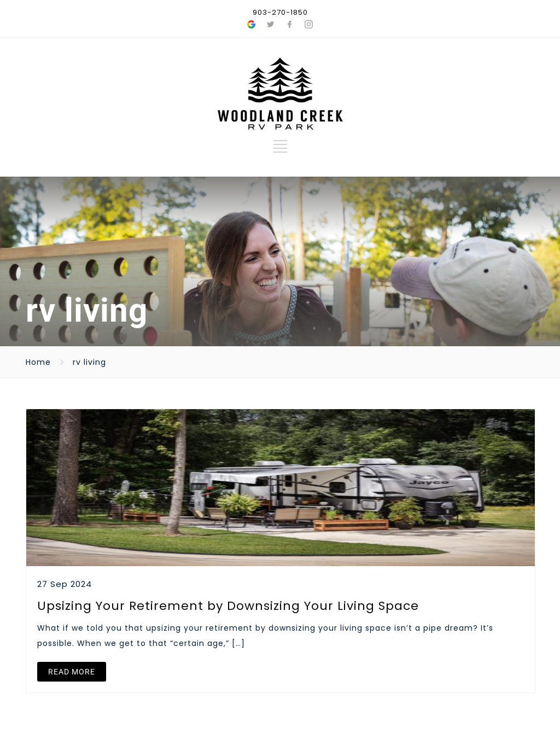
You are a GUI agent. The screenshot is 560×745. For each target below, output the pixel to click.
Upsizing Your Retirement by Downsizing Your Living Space (228, 606)
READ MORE (72, 672)
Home (38, 362)
